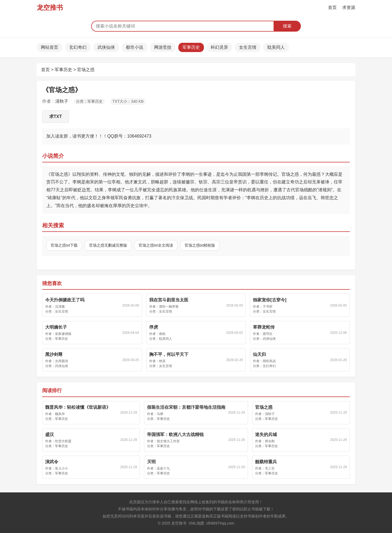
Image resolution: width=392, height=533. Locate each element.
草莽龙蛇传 (264, 327)
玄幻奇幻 (78, 47)
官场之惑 (86, 70)
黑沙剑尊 (54, 354)
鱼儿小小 (62, 468)
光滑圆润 (62, 361)
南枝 (162, 334)
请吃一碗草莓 (169, 307)
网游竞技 (163, 47)
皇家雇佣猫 (63, 334)
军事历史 (191, 47)
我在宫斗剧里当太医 (169, 300)
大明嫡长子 (56, 327)
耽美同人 (276, 47)
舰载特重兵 (266, 462)
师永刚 (270, 441)
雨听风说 (269, 361)
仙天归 (259, 354)
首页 (332, 7)
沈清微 (60, 307)
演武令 (52, 462)
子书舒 (268, 307)
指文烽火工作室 (168, 441)
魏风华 (60, 414)
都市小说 (134, 47)
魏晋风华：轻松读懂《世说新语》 (78, 407)
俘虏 (154, 327)
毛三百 (270, 468)
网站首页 (50, 47)
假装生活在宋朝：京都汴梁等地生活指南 (186, 407)
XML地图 (196, 523)
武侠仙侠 (106, 47)
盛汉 (50, 434)
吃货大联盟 (63, 441)
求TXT (56, 116)
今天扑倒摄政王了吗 (65, 300)
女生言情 (248, 47)
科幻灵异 (219, 47)
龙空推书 (50, 7)
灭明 (151, 462)
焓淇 (162, 361)
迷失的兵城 (266, 434)
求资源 (349, 7)
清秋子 (62, 101)
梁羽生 (268, 334)
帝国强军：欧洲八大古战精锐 (175, 434)
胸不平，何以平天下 (169, 354)
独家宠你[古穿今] (270, 300)
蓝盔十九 (163, 468)
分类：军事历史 (89, 101)
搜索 (287, 26)
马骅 (160, 414)
